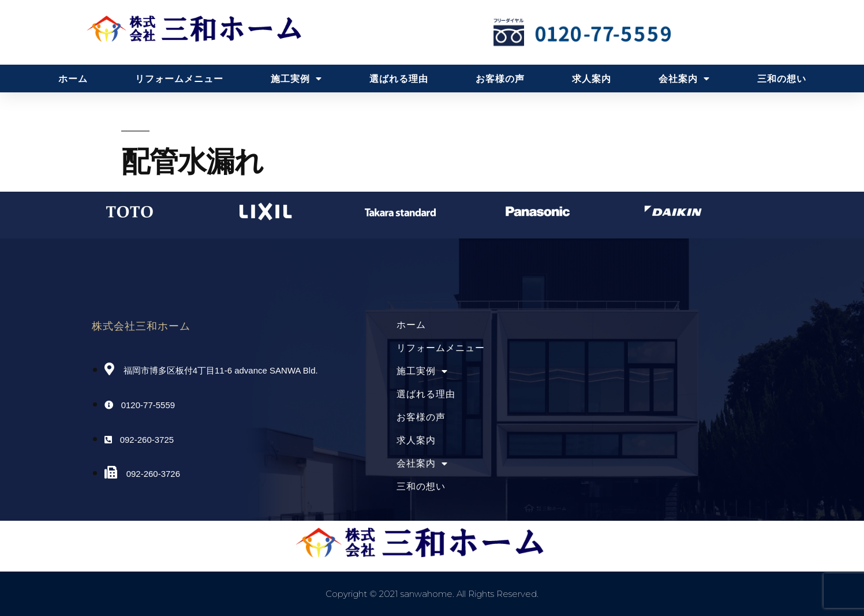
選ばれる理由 (399, 79)
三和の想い (782, 79)
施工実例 (296, 79)
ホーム (73, 79)
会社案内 (684, 79)
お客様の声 (500, 79)
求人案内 (592, 79)
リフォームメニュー (179, 79)
